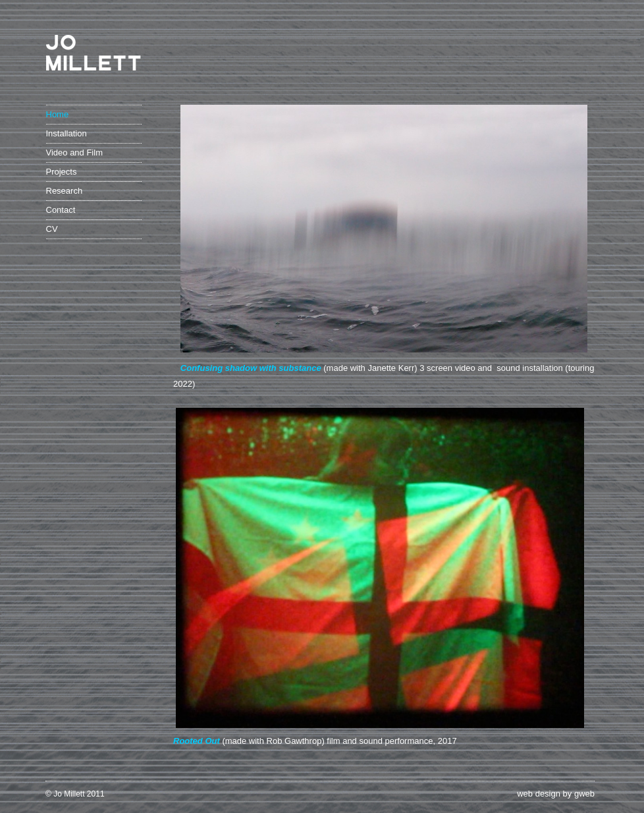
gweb (584, 794)
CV (52, 229)
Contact (61, 210)
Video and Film (74, 153)
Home (58, 114)
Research (65, 191)
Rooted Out (197, 741)
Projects (62, 172)
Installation (67, 133)
